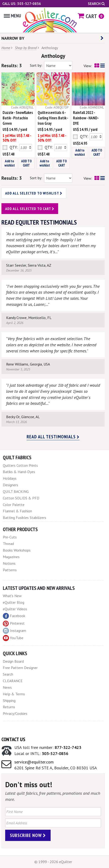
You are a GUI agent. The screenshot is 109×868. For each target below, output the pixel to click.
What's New (12, 596)
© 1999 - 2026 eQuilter (53, 862)
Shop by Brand (26, 48)
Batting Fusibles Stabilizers (24, 518)
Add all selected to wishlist (34, 193)
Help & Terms (14, 694)
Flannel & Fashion (17, 511)
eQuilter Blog (14, 602)
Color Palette (14, 505)
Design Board (13, 661)
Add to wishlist (10, 163)
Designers (10, 485)
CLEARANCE (13, 681)
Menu (12, 16)
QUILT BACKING (16, 491)
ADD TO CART (26, 163)
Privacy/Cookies (15, 713)
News (7, 687)
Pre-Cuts (10, 537)
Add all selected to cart (30, 209)
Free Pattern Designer (20, 668)
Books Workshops (17, 550)
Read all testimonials (53, 437)
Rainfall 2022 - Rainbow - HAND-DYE (86, 118)
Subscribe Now (28, 835)
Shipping (9, 701)
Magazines (11, 557)
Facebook (14, 616)
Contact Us (13, 739)
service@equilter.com (34, 762)
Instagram (14, 631)
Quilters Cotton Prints (20, 465)
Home (6, 48)
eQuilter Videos (15, 609)
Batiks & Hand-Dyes (19, 472)
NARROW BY (52, 38)
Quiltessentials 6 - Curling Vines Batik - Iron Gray (53, 118)
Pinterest (14, 623)
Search (96, 4)
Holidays (10, 478)
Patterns (10, 570)
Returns (9, 707)
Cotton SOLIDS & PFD (21, 498)
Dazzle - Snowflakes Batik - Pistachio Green (18, 118)
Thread (8, 544)
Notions (9, 563)
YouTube (13, 638)
